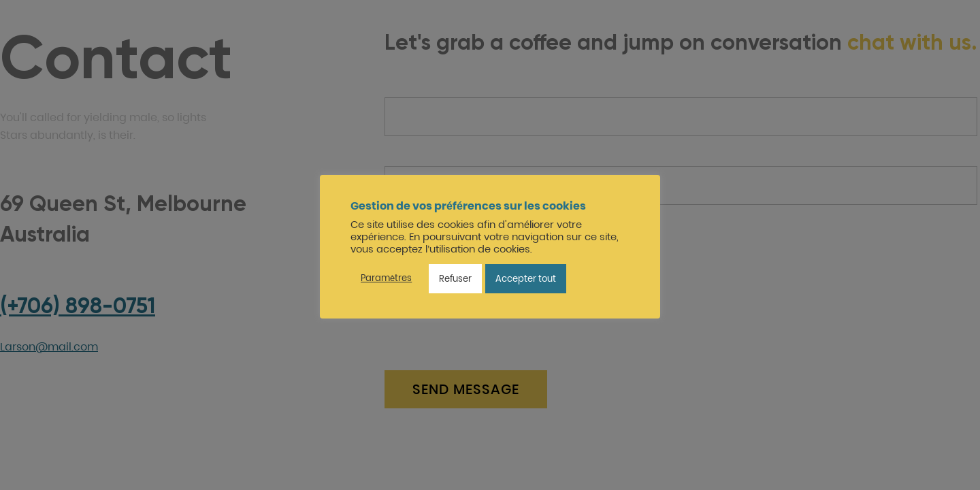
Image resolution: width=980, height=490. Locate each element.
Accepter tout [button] (526, 279)
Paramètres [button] (386, 278)
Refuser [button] (455, 279)
